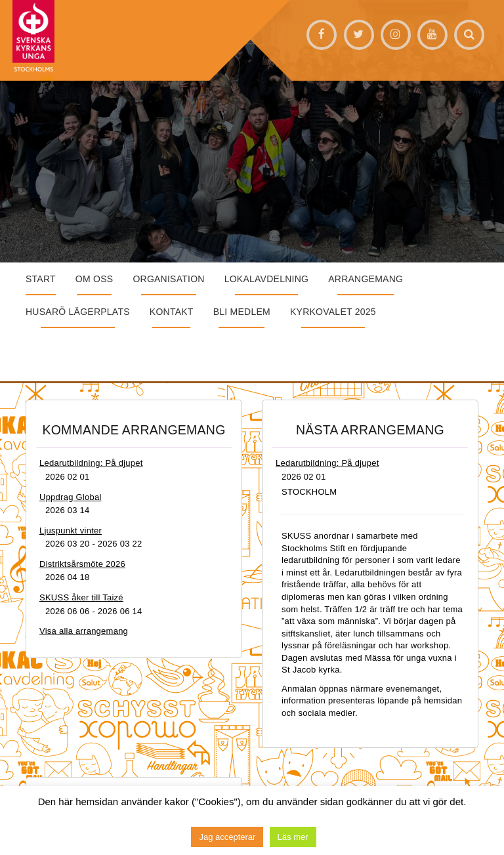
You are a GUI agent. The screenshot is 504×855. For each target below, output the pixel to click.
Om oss (94, 279)
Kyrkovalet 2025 (333, 312)
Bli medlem (242, 312)
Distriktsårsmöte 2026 (82, 564)
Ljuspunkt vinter (71, 531)
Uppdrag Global (71, 497)
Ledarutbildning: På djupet (91, 463)
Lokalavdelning (267, 279)
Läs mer (293, 837)
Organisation (168, 279)
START (41, 279)
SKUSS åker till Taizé (81, 597)
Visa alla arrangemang (84, 631)
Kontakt (172, 312)
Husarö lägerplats (78, 312)
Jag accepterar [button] (227, 837)
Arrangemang (366, 279)
